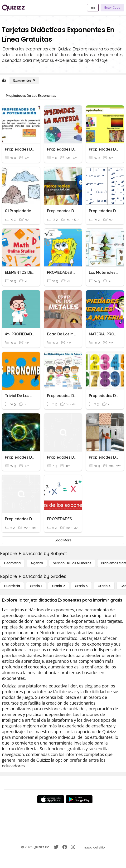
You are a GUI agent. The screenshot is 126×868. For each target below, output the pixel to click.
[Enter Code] (112, 8)
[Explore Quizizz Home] (13, 8)
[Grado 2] (58, 586)
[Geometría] (12, 563)
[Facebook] (65, 847)
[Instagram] (73, 847)
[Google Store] (79, 799)
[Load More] (63, 540)
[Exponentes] (24, 80)
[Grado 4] (104, 586)
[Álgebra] (37, 563)
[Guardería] (12, 586)
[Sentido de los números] (72, 563)
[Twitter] (56, 847)
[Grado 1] (36, 586)
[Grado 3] (81, 586)
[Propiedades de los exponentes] (31, 96)
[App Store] (51, 799)
